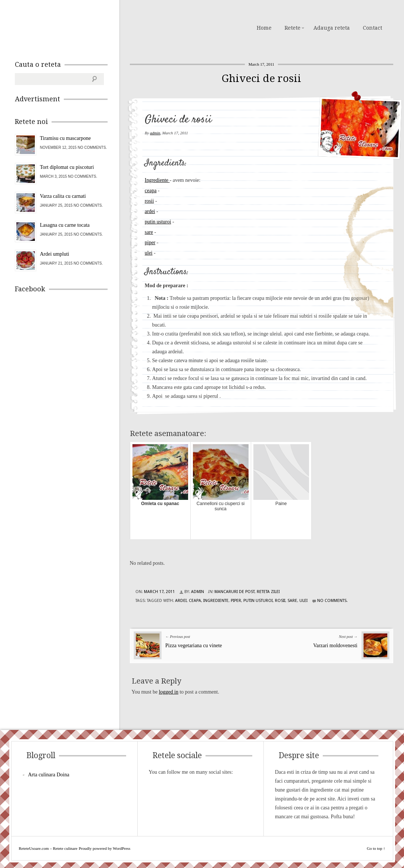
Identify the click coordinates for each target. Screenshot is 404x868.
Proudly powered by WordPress (104, 848)
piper (150, 243)
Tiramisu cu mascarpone (65, 138)
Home (264, 28)
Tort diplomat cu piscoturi (67, 167)
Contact (372, 28)
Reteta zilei (268, 592)
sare (149, 232)
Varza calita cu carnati (63, 196)
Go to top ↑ (376, 848)
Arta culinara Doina (49, 775)
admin (155, 133)
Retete (293, 28)
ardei (150, 211)
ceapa (151, 191)
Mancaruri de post (234, 592)
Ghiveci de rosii (261, 78)
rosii (149, 201)
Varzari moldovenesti (335, 646)
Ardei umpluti (55, 254)
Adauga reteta (332, 28)
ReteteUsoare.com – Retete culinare (68, 27)
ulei (149, 253)
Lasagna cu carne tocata (65, 225)
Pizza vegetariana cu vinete (194, 646)
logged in (169, 692)
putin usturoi (158, 222)
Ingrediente (157, 180)
